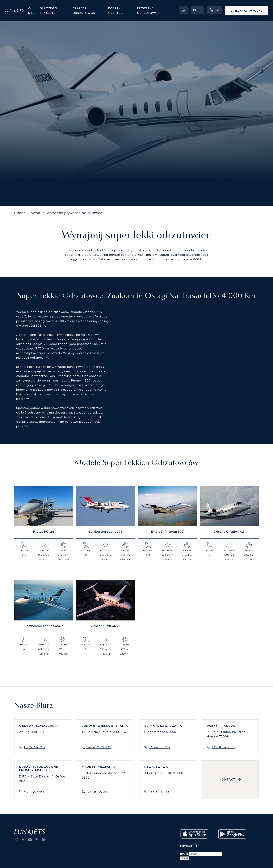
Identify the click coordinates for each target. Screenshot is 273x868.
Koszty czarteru (116, 11)
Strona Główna (27, 213)
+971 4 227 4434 (35, 792)
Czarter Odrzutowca (84, 11)
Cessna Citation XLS (229, 532)
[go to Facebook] (23, 840)
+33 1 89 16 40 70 (223, 747)
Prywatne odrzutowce (148, 11)
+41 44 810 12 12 (160, 747)
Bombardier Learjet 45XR (44, 626)
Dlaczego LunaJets (49, 11)
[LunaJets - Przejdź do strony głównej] (14, 11)
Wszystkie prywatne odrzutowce (74, 213)
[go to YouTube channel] (30, 840)
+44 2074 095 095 (99, 747)
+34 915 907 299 (97, 792)
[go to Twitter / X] (37, 840)
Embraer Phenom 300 (167, 532)
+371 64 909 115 (159, 792)
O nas (31, 11)
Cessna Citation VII (106, 626)
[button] (198, 10)
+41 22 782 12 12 (34, 747)
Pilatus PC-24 (44, 532)
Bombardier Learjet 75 (106, 532)
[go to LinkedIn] (44, 840)
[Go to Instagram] (16, 840)
